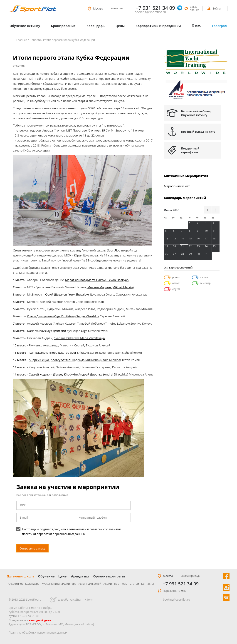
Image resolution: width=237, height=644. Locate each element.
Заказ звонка (195, 8)
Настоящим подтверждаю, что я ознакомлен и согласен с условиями (69, 532)
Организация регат (109, 576)
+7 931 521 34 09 (181, 584)
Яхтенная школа (21, 576)
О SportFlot (16, 584)
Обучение (46, 576)
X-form (89, 600)
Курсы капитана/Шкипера (59, 584)
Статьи (134, 584)
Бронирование (63, 26)
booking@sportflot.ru (150, 12)
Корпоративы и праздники (158, 26)
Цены (120, 26)
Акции (108, 584)
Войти (217, 9)
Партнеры (121, 584)
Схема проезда (190, 576)
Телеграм (220, 26)
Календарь (96, 26)
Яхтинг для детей (90, 584)
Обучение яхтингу (25, 26)
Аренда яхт (80, 576)
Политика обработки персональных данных (38, 633)
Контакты (117, 8)
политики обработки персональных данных (54, 534)
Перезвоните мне (174, 591)
